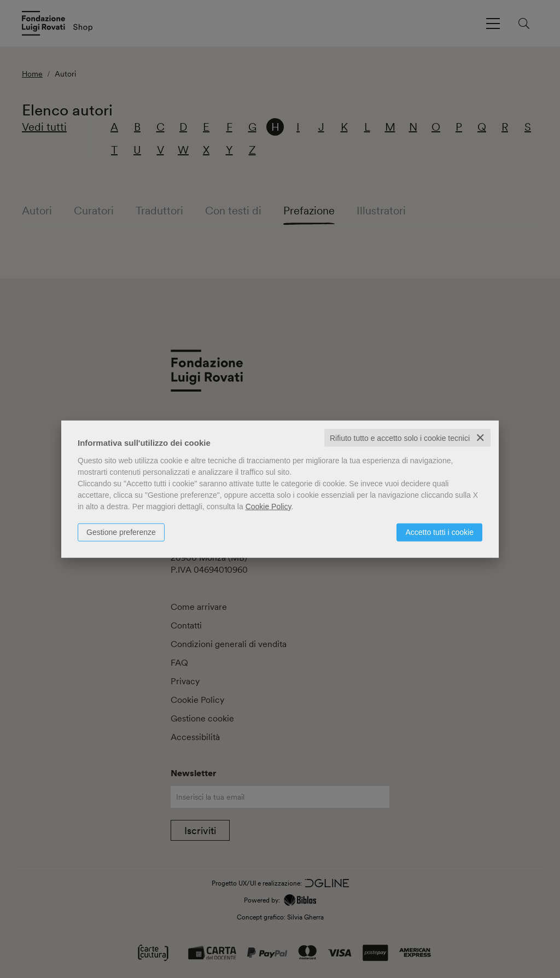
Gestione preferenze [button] (121, 532)
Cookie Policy (269, 506)
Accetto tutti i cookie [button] (439, 532)
